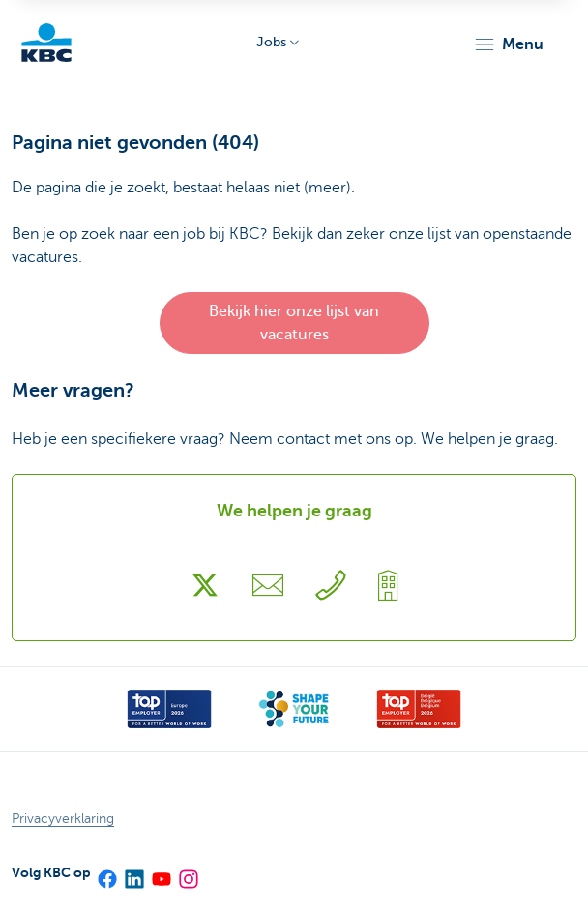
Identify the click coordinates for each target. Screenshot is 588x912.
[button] (508, 44)
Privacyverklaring (63, 819)
